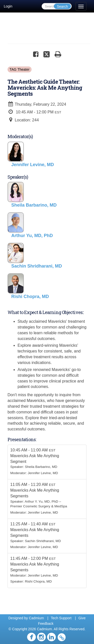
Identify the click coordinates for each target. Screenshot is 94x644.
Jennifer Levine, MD (43, 473)
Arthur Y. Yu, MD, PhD (41, 501)
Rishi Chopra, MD (38, 581)
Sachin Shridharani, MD (43, 541)
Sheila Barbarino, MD (41, 467)
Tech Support (61, 618)
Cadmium (36, 618)
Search (62, 6)
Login (8, 6)
